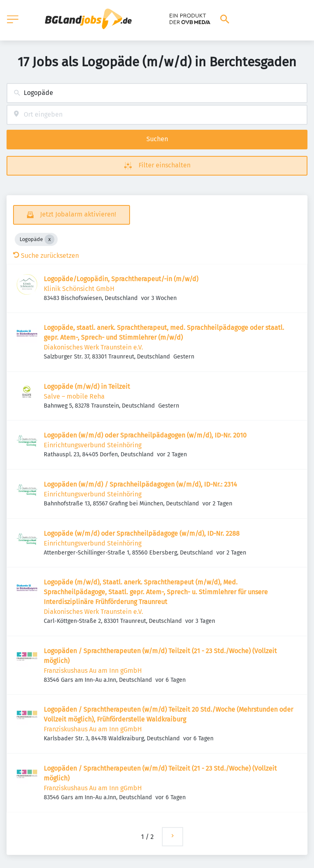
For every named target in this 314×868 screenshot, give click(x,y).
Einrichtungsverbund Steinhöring (93, 445)
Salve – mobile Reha (74, 396)
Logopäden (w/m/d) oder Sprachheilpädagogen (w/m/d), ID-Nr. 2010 (145, 435)
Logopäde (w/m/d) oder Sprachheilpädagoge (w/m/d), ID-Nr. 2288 (142, 533)
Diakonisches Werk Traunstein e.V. (93, 347)
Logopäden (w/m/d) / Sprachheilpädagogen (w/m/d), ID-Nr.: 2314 (140, 484)
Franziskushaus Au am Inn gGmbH (93, 671)
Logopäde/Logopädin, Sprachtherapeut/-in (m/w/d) (121, 279)
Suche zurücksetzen (46, 256)
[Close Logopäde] (49, 239)
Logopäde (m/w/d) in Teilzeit (87, 387)
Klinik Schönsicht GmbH (79, 289)
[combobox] (157, 93)
